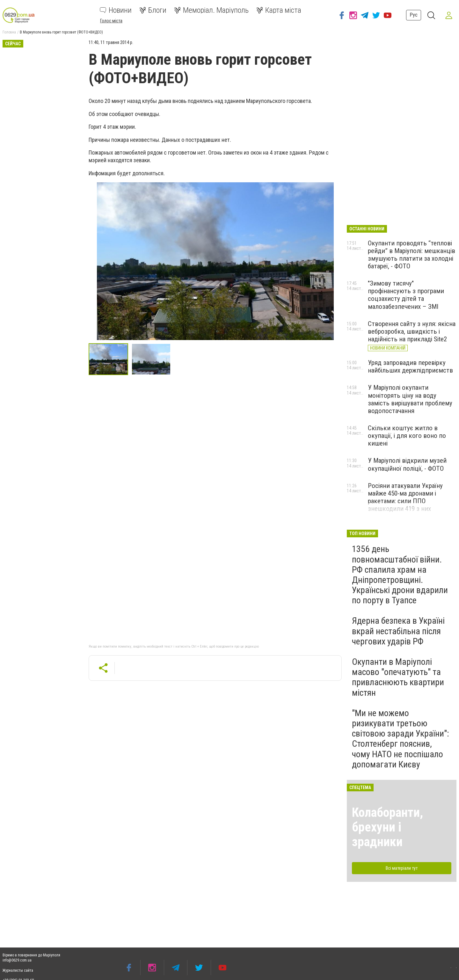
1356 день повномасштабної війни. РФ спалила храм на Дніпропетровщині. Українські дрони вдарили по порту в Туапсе (400, 575)
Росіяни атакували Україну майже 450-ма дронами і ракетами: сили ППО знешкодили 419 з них (405, 497)
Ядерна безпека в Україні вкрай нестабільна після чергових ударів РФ (398, 631)
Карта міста (279, 10)
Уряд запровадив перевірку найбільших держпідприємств (410, 367)
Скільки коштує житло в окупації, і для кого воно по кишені (407, 436)
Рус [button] (413, 15)
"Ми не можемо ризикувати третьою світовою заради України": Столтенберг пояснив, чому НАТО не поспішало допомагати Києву (401, 739)
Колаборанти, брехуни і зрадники (387, 827)
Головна (9, 32)
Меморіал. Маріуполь (211, 10)
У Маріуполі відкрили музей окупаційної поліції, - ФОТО (407, 464)
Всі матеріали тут (402, 868)
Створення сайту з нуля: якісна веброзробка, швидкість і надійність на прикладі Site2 (412, 331)
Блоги (153, 10)
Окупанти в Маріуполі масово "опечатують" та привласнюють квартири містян (398, 677)
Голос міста (111, 21)
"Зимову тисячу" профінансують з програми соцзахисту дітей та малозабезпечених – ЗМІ (406, 295)
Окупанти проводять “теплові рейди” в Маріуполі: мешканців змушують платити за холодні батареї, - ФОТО (412, 255)
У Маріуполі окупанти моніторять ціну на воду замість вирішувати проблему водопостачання (410, 399)
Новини (116, 10)
